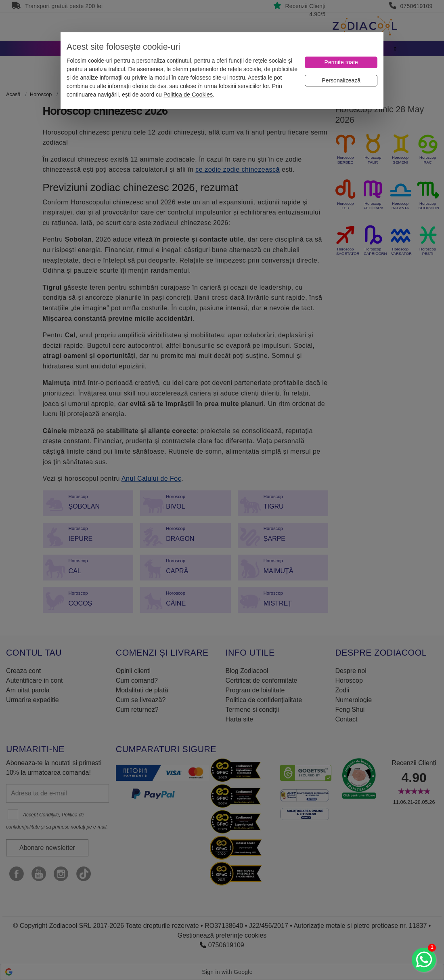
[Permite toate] (341, 62)
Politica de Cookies (188, 95)
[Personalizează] (341, 81)
